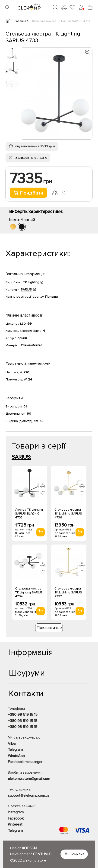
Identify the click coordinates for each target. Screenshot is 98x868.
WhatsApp (16, 756)
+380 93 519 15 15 (23, 721)
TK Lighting (31, 282)
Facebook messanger (25, 762)
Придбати (28, 193)
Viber (12, 744)
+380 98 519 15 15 (23, 727)
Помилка (77, 854)
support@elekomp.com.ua (29, 796)
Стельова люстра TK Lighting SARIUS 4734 (29, 592)
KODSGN (29, 848)
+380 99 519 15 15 (23, 715)
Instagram (16, 812)
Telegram (15, 750)
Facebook (16, 818)
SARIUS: (21, 457)
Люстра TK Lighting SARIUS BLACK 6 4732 (29, 513)
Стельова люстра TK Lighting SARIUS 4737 (68, 592)
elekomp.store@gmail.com (29, 779)
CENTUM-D (42, 854)
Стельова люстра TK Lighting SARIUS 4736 (68, 513)
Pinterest (15, 824)
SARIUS (26, 289)
